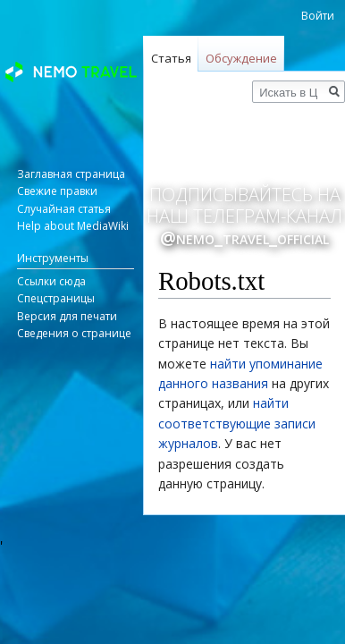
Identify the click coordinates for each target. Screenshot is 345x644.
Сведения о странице (74, 333)
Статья (171, 58)
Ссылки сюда (51, 281)
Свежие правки (57, 191)
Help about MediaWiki (73, 226)
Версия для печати (67, 316)
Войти (318, 16)
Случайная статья (64, 209)
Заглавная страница (71, 174)
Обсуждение (241, 58)
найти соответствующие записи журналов (237, 423)
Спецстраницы (56, 298)
